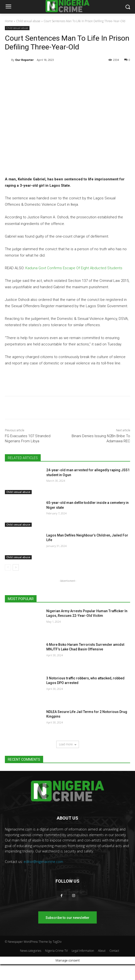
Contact (114, 951)
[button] (128, 7)
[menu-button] (8, 7)
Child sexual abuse (28, 21)
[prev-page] (8, 567)
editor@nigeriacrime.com (43, 862)
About (102, 951)
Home (9, 21)
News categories (31, 951)
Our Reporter (24, 60)
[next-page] (16, 567)
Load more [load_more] (68, 744)
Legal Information (83, 951)
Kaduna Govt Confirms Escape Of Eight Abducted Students (74, 268)
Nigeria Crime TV (56, 951)
